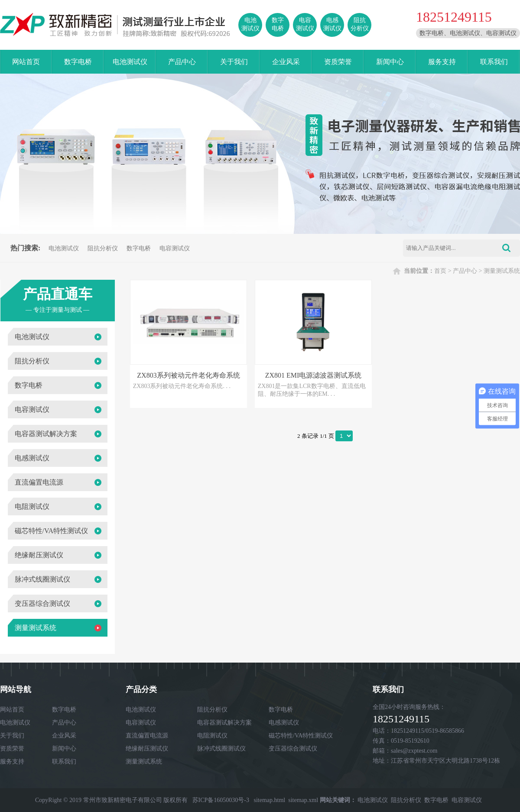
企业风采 (286, 62)
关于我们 (234, 62)
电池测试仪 (130, 62)
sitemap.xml (303, 800)
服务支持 (442, 62)
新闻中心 (390, 62)
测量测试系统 (502, 271)
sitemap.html (270, 800)
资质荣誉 (338, 62)
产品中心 (182, 62)
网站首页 (26, 62)
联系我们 (494, 62)
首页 (440, 271)
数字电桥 (78, 62)
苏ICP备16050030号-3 (221, 800)
